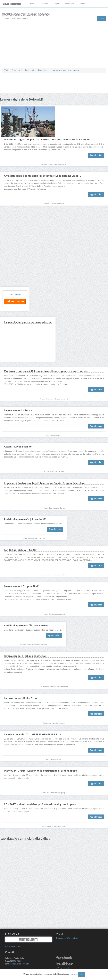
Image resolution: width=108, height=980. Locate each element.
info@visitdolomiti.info (20, 964)
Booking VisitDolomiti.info (68, 938)
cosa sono (74, 974)
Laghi (56, 4)
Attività (31, 4)
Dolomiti (44, 4)
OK (81, 974)
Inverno (83, 4)
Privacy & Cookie (13, 946)
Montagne (69, 4)
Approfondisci (96, 155)
